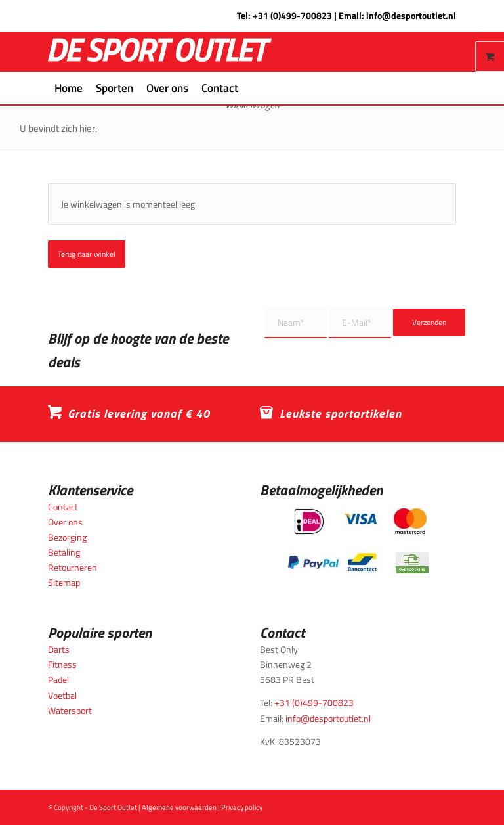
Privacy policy (242, 807)
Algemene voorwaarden (179, 807)
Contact (63, 507)
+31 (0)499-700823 (292, 15)
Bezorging (67, 537)
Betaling (64, 552)
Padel (58, 680)
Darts (59, 649)
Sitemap (64, 582)
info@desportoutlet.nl (411, 15)
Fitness (62, 664)
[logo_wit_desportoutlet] (160, 52)
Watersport (70, 710)
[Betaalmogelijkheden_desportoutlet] (358, 541)
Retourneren (73, 567)
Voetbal (62, 695)
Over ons (65, 522)
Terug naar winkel (87, 254)
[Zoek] (252, 88)
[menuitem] (69, 88)
